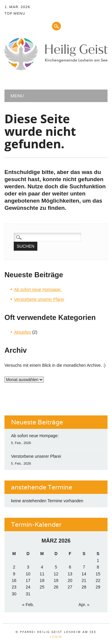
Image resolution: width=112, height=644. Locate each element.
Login (56, 637)
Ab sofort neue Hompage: (38, 289)
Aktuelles (23, 332)
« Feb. (28, 605)
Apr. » (84, 605)
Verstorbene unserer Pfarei (39, 299)
